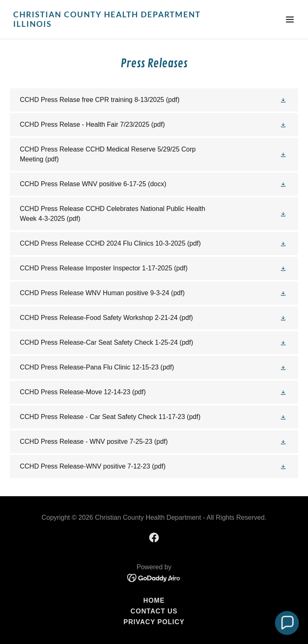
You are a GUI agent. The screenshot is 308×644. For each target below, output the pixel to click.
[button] (290, 19)
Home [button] (154, 600)
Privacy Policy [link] (154, 622)
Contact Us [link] (154, 611)
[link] (111, 25)
